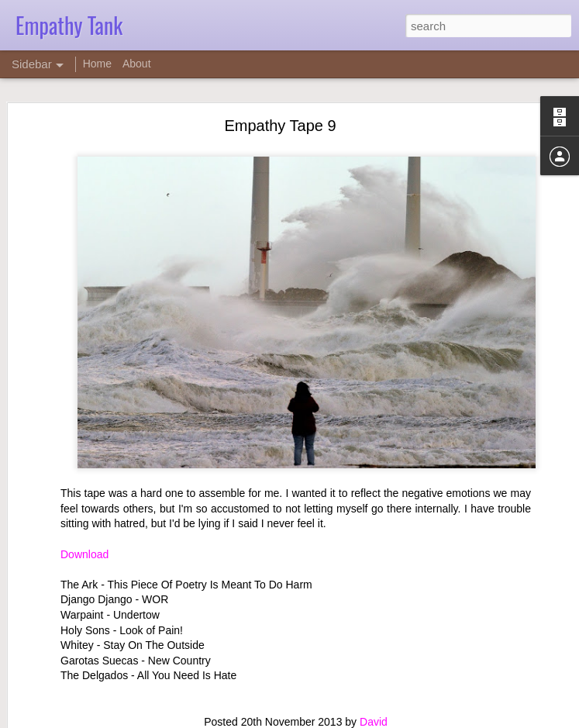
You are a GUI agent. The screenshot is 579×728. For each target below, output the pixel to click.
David (374, 721)
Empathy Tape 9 (280, 126)
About (137, 64)
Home (97, 64)
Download (84, 554)
